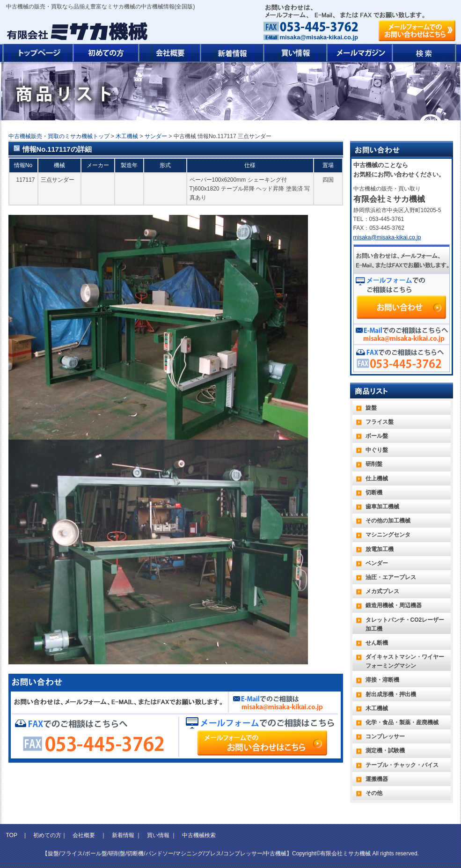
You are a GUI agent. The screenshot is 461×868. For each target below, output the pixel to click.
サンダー (156, 136)
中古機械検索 (199, 835)
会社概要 (84, 835)
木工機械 (127, 136)
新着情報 (123, 835)
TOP (13, 835)
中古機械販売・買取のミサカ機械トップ (59, 136)
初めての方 (47, 835)
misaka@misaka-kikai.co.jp (319, 37)
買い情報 (158, 835)
